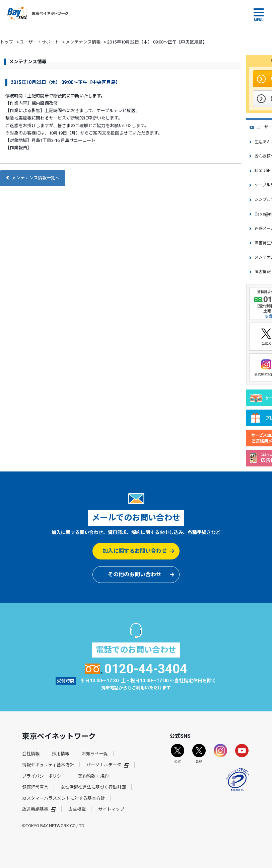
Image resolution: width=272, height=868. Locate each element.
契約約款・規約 (93, 776)
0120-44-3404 (136, 669)
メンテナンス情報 (83, 42)
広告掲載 (77, 809)
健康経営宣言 (35, 787)
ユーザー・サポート (39, 42)
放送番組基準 (39, 809)
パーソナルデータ (108, 765)
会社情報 (31, 754)
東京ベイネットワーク (38, 13)
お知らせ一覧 (95, 754)
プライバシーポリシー (44, 776)
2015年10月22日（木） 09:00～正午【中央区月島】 (65, 82)
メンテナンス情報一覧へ (33, 178)
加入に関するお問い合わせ (135, 551)
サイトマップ (111, 809)
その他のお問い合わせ (135, 574)
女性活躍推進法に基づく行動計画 (93, 787)
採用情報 (61, 754)
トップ (7, 42)
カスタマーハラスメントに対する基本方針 (63, 798)
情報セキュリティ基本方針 (48, 765)
